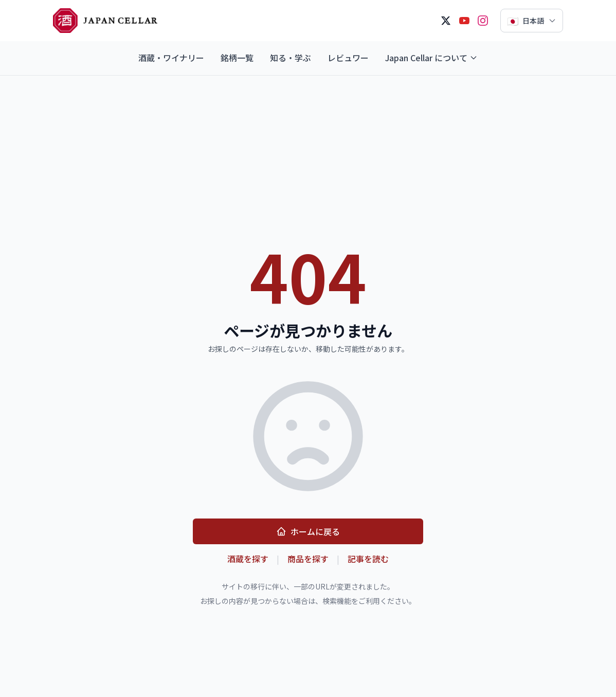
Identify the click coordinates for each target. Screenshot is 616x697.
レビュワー (348, 58)
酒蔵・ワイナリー (171, 58)
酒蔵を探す (248, 559)
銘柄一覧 (237, 58)
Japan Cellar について (431, 58)
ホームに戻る (308, 531)
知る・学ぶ (291, 58)
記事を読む (368, 559)
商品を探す (308, 559)
